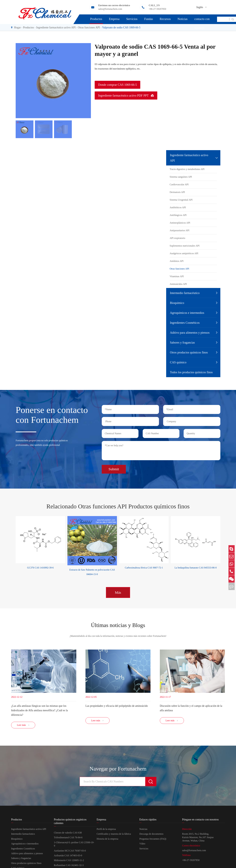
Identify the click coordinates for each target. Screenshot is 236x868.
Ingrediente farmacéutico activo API (56, 27)
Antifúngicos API (178, 215)
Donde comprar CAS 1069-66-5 (117, 85)
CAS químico (178, 362)
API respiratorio (177, 238)
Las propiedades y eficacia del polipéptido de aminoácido (117, 706)
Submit (114, 468)
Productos (96, 19)
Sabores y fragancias (182, 342)
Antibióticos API (178, 207)
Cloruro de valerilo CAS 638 (68, 834)
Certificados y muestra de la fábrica (114, 835)
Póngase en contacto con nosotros (202, 19)
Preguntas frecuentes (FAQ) (153, 840)
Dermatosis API (177, 192)
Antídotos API (177, 261)
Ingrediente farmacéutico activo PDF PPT (126, 95)
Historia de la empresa (107, 840)
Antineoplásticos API (180, 223)
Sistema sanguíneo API (181, 177)
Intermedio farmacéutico (185, 293)
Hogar (17, 27)
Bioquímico (177, 303)
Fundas (149, 19)
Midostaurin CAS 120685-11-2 (69, 861)
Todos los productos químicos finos (191, 372)
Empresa (114, 19)
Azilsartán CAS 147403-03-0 (68, 857)
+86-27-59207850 (191, 861)
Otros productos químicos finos (189, 352)
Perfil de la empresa (106, 830)
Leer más (23, 726)
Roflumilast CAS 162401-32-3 (69, 866)
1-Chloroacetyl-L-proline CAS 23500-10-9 (74, 845)
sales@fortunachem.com (194, 851)
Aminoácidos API (178, 284)
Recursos (165, 19)
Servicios (132, 19)
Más (118, 591)
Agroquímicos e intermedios (187, 313)
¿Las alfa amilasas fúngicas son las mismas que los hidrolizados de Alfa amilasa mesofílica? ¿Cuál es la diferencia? (39, 710)
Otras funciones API (89, 27)
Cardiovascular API (179, 184)
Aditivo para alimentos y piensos (190, 333)
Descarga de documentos (151, 835)
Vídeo (142, 845)
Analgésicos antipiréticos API (184, 253)
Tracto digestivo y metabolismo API (187, 169)
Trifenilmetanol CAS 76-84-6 (68, 838)
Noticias (182, 19)
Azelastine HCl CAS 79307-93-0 (70, 852)
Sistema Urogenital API (181, 200)
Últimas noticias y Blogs (118, 624)
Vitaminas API (177, 276)
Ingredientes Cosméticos (185, 323)
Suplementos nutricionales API (185, 246)
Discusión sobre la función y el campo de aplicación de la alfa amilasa (191, 708)
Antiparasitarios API (179, 230)
